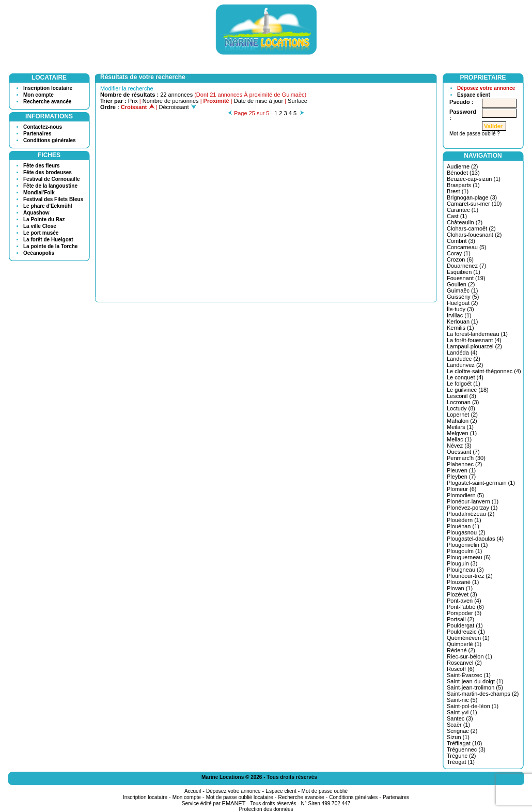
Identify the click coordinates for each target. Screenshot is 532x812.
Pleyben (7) (461, 477)
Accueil (193, 791)
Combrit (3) (461, 241)
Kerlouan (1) (463, 321)
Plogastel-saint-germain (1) (481, 483)
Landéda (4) (462, 353)
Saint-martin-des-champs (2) (483, 694)
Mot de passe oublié (325, 791)
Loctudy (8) (461, 408)
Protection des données (266, 809)
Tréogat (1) (461, 762)
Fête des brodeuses (48, 172)
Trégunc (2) (461, 756)
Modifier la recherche (127, 88)
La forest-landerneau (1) (477, 334)
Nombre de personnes (171, 101)
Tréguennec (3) (466, 749)
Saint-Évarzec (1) (469, 675)
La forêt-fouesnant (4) (474, 340)
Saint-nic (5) (462, 700)
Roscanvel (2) (464, 663)
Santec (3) (460, 718)
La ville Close (40, 226)
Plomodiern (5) (465, 495)
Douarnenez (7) (466, 266)
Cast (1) (457, 216)
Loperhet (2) (462, 415)
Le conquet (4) (465, 377)
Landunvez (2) (465, 365)
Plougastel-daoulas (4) (475, 539)
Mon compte (38, 95)
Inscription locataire (48, 88)
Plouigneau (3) (465, 570)
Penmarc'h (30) (466, 458)
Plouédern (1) (464, 520)
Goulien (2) (461, 284)
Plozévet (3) (462, 594)
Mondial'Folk (39, 193)
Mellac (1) (459, 439)
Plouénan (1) (463, 526)
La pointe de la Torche (50, 246)
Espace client (474, 95)
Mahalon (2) (462, 421)
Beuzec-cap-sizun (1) (474, 179)
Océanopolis (39, 253)
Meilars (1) (460, 427)
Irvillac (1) (459, 315)
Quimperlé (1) (464, 644)
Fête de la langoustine (50, 186)
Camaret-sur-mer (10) (474, 204)
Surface (298, 101)
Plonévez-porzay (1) (472, 508)
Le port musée (41, 233)
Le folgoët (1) (464, 384)
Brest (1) (458, 191)
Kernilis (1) (460, 328)
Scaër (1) (458, 725)
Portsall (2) (460, 619)
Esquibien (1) (464, 272)
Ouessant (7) (463, 452)
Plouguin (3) (462, 563)
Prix (133, 101)
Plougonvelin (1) (467, 545)
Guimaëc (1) (463, 290)
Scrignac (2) (462, 731)
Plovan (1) (460, 588)
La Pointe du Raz (44, 219)
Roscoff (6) (461, 669)
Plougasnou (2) (466, 532)
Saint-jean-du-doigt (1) (475, 681)
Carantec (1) (463, 210)
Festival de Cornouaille (51, 179)
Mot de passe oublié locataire (240, 797)
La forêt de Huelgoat (48, 240)
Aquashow (36, 213)
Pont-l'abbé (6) (465, 607)
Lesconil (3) (461, 396)
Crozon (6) (460, 259)
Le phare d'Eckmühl (48, 206)
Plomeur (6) (461, 489)
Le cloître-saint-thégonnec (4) (484, 371)
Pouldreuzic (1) (466, 632)
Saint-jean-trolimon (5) (475, 687)
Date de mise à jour (259, 101)
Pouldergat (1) (465, 625)
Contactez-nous (43, 127)
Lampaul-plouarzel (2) (474, 346)
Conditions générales (50, 140)
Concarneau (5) (466, 247)
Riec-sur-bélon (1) (470, 656)
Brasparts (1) (463, 185)
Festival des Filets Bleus (53, 199)
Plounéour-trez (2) (470, 576)
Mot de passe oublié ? (475, 134)
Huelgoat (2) (463, 303)
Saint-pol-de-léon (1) (473, 706)
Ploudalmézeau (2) (471, 514)
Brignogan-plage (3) (472, 197)
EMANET (234, 803)
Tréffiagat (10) (464, 743)
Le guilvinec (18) (468, 390)
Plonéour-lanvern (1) (473, 501)
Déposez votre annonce (486, 88)
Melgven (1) (462, 433)
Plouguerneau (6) (469, 557)
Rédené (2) (461, 650)
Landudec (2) (464, 359)
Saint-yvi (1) (462, 712)
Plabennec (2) (465, 464)
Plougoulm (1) (464, 551)
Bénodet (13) (463, 173)
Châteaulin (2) (465, 222)
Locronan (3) (463, 402)
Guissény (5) (463, 297)
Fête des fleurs (42, 166)
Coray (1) (459, 253)
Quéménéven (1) (468, 638)
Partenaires (37, 134)
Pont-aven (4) (464, 601)
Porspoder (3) (464, 613)
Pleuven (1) (461, 470)
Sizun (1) (458, 737)
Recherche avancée (47, 102)
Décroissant (178, 107)
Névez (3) (459, 446)
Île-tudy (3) (460, 309)
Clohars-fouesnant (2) (474, 235)
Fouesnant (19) (466, 278)
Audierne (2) (463, 166)
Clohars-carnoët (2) (471, 228)
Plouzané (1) (463, 582)
